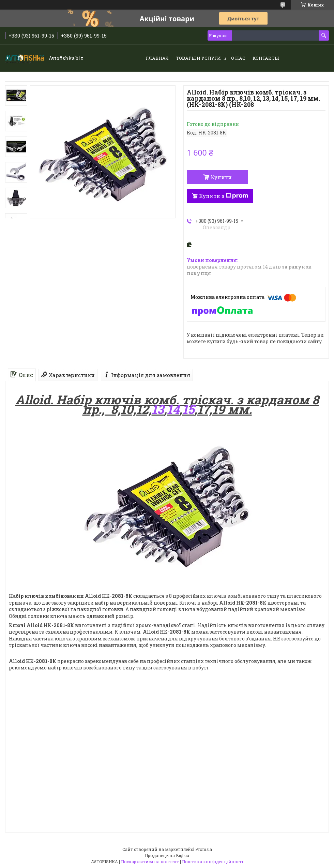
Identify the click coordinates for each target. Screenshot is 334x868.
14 (173, 409)
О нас (238, 58)
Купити (221, 177)
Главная (157, 58)
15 (188, 409)
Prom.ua (204, 849)
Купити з (224, 196)
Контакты (266, 58)
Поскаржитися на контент (150, 862)
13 (158, 409)
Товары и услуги (198, 58)
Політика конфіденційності (212, 862)
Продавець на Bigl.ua (167, 855)
